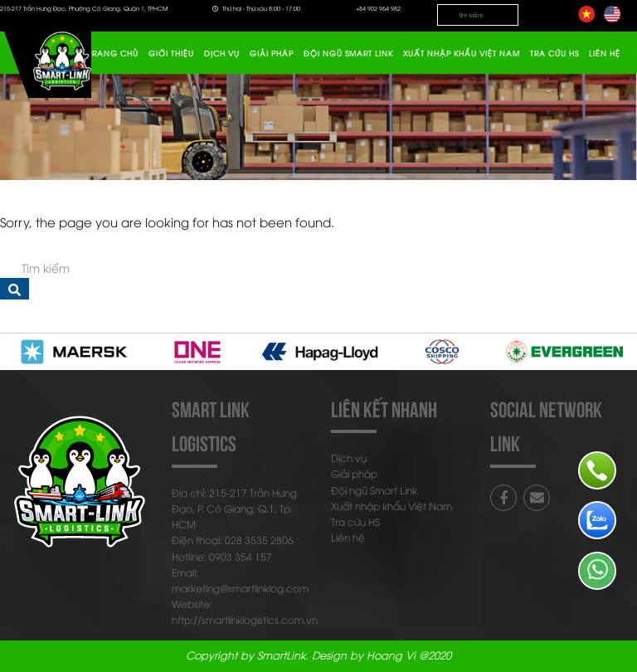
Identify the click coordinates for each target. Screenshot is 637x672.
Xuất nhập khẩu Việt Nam (462, 53)
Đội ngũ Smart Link (348, 53)
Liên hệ (605, 53)
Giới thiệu (171, 53)
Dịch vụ (222, 53)
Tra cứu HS (554, 53)
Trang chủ (113, 53)
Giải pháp (272, 53)
